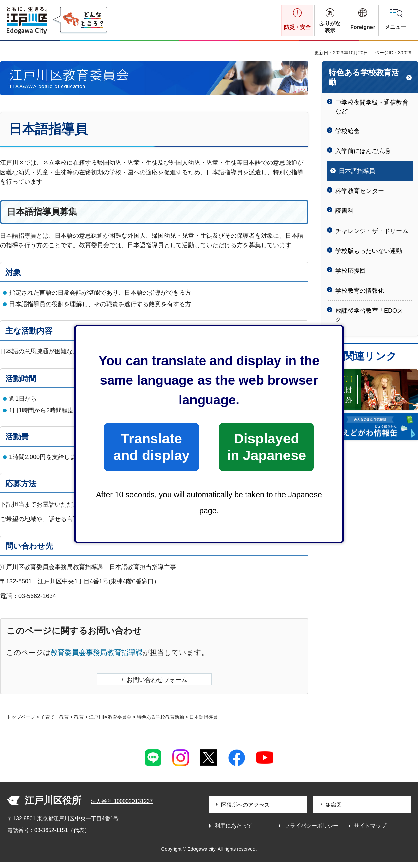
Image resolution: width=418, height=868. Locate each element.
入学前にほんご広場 (363, 151)
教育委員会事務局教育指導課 (97, 652)
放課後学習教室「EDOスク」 (369, 315)
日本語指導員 (357, 171)
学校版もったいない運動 (369, 251)
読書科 (345, 211)
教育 (79, 717)
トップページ (21, 717)
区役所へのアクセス (245, 805)
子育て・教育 (55, 717)
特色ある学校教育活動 (364, 77)
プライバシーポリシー (311, 826)
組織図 (334, 805)
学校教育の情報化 (360, 291)
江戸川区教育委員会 (110, 717)
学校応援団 (351, 271)
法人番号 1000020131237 (122, 801)
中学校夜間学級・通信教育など (372, 107)
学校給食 (348, 131)
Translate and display (151, 447)
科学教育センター (360, 191)
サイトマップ (370, 826)
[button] (363, 21)
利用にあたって (234, 826)
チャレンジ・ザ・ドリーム (372, 231)
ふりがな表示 (330, 27)
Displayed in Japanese (266, 447)
